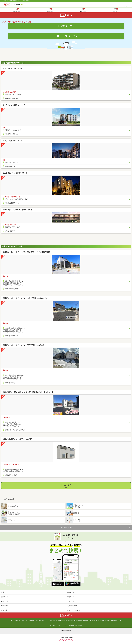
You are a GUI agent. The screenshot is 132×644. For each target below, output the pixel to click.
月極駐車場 (71, 592)
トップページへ (66, 26)
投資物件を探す (72, 606)
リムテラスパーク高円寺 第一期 (15, 173)
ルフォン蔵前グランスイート (13, 141)
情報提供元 (69, 621)
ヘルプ (65, 625)
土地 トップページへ (66, 36)
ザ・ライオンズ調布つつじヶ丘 (14, 105)
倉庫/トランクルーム (74, 610)
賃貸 (2, 592)
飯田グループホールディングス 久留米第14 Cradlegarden (32, 298)
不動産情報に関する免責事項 (81, 621)
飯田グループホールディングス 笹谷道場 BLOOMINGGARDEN (33, 252)
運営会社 (79, 625)
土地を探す (5, 606)
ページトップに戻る (66, 528)
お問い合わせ (71, 625)
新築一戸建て (5, 601)
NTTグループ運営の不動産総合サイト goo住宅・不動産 (17, 1)
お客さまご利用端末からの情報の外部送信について (35, 621)
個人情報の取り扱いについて (97, 621)
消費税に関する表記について (114, 621)
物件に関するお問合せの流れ (57, 621)
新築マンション (6, 597)
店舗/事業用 (5, 610)
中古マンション (72, 597)
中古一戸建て (71, 601)
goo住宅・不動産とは (15, 621)
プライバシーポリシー (56, 625)
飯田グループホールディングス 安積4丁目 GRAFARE (35, 345)
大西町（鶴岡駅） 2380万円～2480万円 (17, 439)
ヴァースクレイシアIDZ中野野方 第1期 (17, 210)
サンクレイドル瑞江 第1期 (12, 68)
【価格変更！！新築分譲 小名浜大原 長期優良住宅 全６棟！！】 (28, 392)
